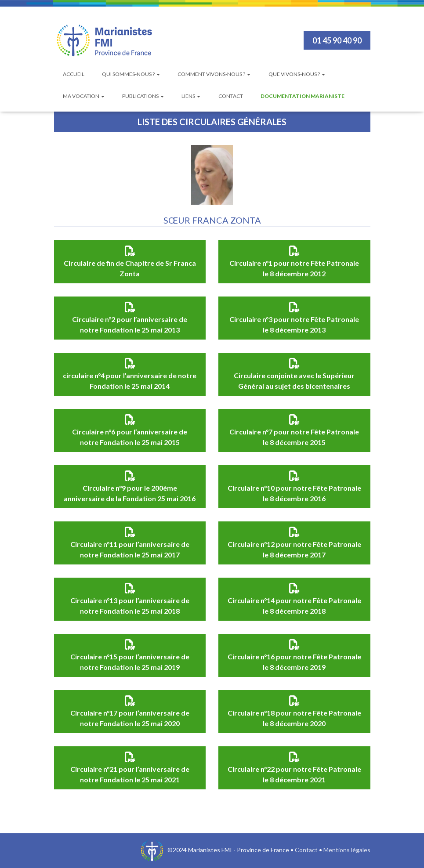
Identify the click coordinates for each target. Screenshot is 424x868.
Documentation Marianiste (303, 96)
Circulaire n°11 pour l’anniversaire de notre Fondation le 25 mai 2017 (130, 549)
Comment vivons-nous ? (214, 74)
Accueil (74, 74)
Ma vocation (84, 96)
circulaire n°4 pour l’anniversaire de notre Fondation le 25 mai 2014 (130, 381)
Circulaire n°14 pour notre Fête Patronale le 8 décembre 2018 (294, 606)
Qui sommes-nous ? (131, 74)
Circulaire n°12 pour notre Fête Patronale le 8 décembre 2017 (294, 549)
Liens (191, 96)
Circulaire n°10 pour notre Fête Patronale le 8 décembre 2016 (294, 493)
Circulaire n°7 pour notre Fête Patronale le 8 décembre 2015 (294, 437)
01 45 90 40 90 (337, 40)
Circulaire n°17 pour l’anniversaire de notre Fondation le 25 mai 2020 (130, 718)
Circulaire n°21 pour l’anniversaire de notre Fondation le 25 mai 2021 (130, 774)
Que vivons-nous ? (297, 74)
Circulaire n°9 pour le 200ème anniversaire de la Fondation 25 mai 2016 (130, 493)
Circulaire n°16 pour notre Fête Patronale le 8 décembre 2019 (294, 662)
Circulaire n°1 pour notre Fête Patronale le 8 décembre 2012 (294, 268)
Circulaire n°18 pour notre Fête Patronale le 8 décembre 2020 (294, 718)
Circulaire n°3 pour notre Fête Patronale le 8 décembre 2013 (294, 324)
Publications (143, 96)
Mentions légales (347, 850)
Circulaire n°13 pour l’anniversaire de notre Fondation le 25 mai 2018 (130, 606)
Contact (231, 96)
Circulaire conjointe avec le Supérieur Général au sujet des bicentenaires (294, 381)
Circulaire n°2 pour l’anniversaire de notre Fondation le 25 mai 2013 (130, 324)
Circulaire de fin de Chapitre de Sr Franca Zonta (130, 268)
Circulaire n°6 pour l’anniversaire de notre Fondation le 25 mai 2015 (130, 437)
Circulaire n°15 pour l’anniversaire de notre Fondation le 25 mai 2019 (130, 662)
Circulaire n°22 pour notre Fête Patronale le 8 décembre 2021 (294, 774)
